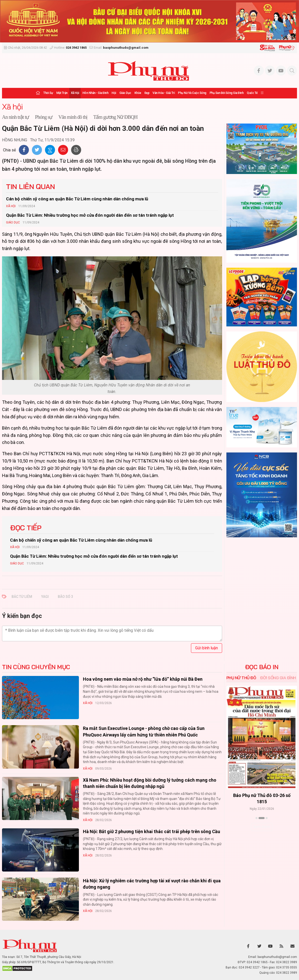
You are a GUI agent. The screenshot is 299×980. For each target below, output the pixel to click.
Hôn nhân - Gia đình (95, 93)
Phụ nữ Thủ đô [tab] (241, 678)
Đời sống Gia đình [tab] (278, 678)
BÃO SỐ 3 (65, 597)
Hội (114, 93)
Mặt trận (62, 93)
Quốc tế (252, 93)
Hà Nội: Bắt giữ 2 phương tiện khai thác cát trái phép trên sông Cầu (152, 831)
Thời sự (48, 93)
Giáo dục (125, 93)
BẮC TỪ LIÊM (22, 597)
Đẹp (147, 93)
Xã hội (75, 93)
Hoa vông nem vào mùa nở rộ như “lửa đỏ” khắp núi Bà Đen (143, 679)
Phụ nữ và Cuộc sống (192, 93)
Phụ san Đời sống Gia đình (227, 93)
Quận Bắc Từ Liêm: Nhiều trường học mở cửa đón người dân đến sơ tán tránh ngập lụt (90, 215)
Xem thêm (262, 827)
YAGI (45, 597)
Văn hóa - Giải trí (164, 93)
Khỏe (138, 93)
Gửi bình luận (207, 648)
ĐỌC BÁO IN (262, 667)
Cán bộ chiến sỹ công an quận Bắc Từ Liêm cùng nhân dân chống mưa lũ (77, 199)
